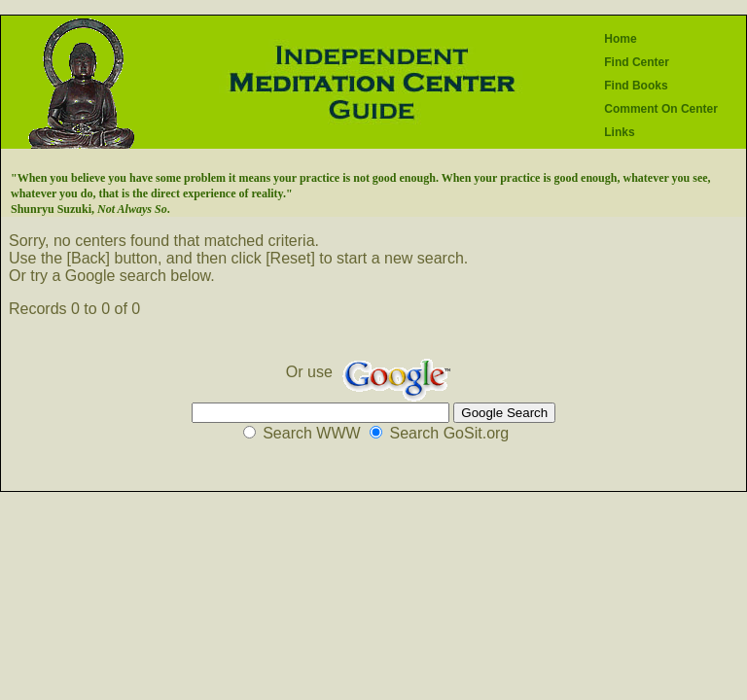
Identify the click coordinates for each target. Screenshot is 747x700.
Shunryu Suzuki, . (90, 209)
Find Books (636, 86)
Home (620, 39)
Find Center (637, 62)
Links (619, 132)
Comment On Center (661, 109)
